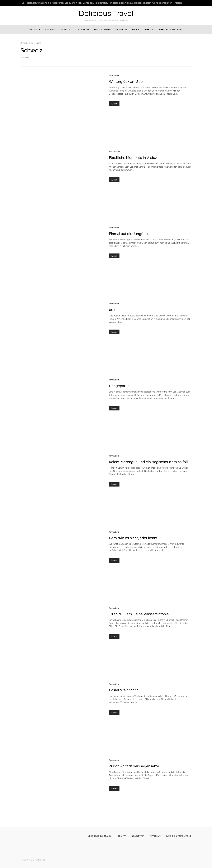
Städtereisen (82, 30)
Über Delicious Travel (171, 30)
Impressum (155, 836)
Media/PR (121, 836)
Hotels (136, 30)
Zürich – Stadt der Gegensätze (134, 766)
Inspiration (51, 30)
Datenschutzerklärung (179, 836)
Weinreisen (121, 30)
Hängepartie (119, 386)
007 (112, 310)
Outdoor (66, 30)
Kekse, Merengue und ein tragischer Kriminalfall (149, 462)
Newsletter (138, 836)
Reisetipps (149, 30)
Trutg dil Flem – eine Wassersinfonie (139, 614)
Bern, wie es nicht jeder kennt (133, 538)
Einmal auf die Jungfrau (128, 234)
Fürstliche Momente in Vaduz (133, 158)
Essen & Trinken (102, 30)
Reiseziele (35, 30)
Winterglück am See (126, 82)
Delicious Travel (106, 13)
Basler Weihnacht (123, 690)
